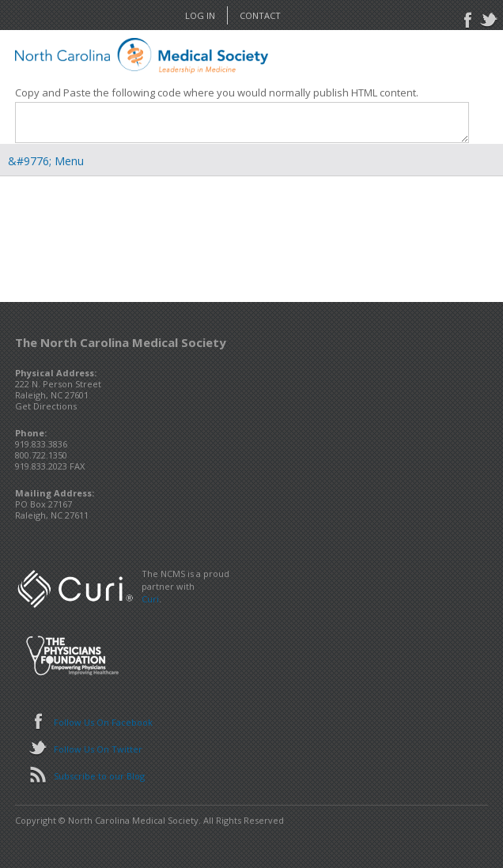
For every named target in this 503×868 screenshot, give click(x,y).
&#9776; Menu (46, 161)
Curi (150, 599)
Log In (200, 15)
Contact (260, 15)
